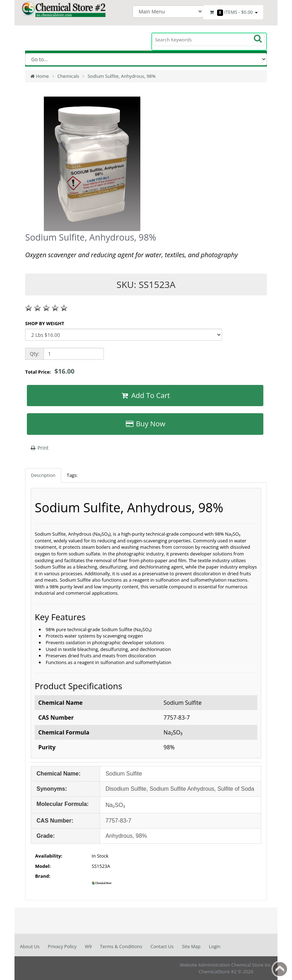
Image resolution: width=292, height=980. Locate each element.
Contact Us (162, 946)
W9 (88, 946)
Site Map (191, 946)
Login (215, 946)
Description (43, 475)
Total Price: (50, 371)
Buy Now (145, 424)
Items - (233, 12)
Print (39, 448)
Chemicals (68, 76)
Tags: (72, 475)
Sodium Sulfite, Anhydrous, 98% (122, 76)
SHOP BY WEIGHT (45, 323)
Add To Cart (145, 395)
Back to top (280, 969)
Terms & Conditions (121, 946)
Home (40, 76)
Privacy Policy (62, 946)
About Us (30, 946)
